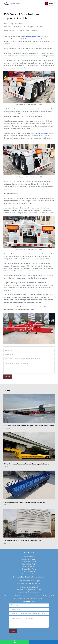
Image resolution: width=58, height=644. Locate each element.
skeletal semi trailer (42, 133)
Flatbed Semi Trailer (29, 559)
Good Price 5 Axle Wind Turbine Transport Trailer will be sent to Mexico (29, 426)
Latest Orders (35, 31)
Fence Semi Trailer (29, 567)
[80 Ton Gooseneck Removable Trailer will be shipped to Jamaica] (29, 447)
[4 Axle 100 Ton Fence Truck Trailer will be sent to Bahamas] (29, 485)
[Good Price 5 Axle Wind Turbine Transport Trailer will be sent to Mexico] (29, 408)
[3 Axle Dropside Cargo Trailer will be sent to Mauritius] (29, 523)
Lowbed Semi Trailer (29, 562)
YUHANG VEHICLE (16, 4)
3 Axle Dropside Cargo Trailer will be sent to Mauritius (22, 540)
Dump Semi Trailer (29, 571)
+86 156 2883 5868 (34, 590)
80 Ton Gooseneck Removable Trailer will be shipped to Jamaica (26, 464)
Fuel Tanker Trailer (29, 557)
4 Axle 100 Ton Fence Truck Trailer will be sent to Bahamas (24, 502)
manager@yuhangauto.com (31, 592)
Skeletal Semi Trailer (29, 569)
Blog (28, 31)
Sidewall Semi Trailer (29, 564)
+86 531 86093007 (32, 587)
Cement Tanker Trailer (29, 574)
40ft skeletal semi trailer (33, 36)
